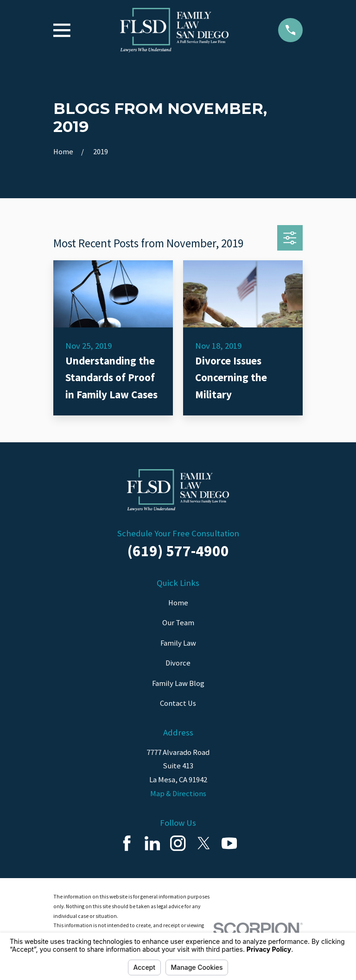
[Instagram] (178, 843)
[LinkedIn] (152, 843)
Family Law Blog (178, 683)
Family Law (178, 643)
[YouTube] (229, 843)
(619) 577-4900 (178, 551)
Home (178, 603)
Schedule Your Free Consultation (178, 533)
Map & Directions (178, 794)
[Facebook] (127, 843)
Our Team (178, 623)
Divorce (178, 663)
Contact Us (178, 703)
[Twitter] (204, 843)
